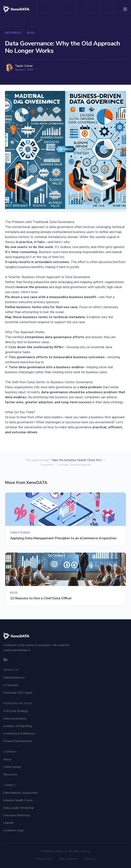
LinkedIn (9, 823)
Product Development (17, 741)
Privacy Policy (44, 859)
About (7, 759)
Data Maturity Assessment (20, 793)
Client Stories (12, 767)
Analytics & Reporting (18, 726)
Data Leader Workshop (19, 808)
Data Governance (15, 719)
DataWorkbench (14, 678)
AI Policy (90, 859)
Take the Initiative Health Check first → (78, 460)
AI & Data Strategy (16, 711)
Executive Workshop (17, 815)
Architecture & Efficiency (19, 734)
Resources (13, 33)
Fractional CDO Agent (18, 693)
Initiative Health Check (18, 800)
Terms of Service (68, 859)
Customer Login (14, 830)
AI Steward (11, 685)
